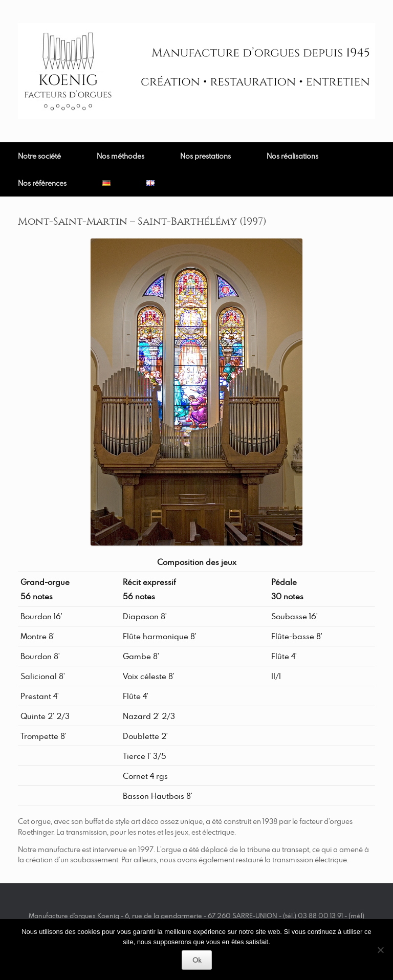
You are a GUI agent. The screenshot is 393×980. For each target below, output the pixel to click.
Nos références (42, 183)
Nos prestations (205, 156)
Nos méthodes (121, 156)
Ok (197, 960)
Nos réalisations (292, 156)
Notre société (39, 156)
